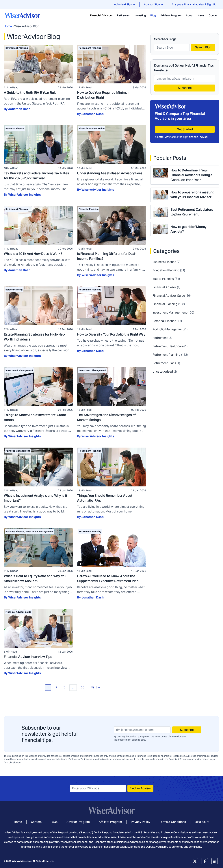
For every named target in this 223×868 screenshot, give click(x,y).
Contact (214, 15)
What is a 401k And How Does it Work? (33, 254)
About (190, 15)
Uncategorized (163, 372)
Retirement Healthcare (168, 346)
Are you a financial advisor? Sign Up (194, 4)
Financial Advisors (101, 15)
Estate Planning (14, 290)
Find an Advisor (140, 788)
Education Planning (166, 270)
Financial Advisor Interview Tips (28, 657)
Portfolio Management (18, 451)
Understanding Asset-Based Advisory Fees (110, 173)
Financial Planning (89, 209)
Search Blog (203, 47)
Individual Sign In (124, 4)
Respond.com (66, 832)
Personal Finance (15, 128)
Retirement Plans (164, 363)
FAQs (54, 822)
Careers (36, 822)
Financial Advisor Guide (92, 128)
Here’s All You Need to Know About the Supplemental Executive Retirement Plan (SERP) (108, 581)
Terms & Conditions (173, 822)
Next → (96, 687)
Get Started (185, 129)
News (201, 15)
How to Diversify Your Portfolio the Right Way (111, 334)
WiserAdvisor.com (22, 861)
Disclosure (202, 822)
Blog (153, 15)
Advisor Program (171, 15)
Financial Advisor (164, 287)
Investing (140, 15)
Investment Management (19, 370)
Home (8, 26)
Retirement (124, 15)
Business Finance (15, 531)
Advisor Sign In (153, 4)
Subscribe (185, 88)
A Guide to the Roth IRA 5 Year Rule (30, 93)
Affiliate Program (110, 822)
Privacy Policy (141, 822)
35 (83, 687)
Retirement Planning (17, 48)
